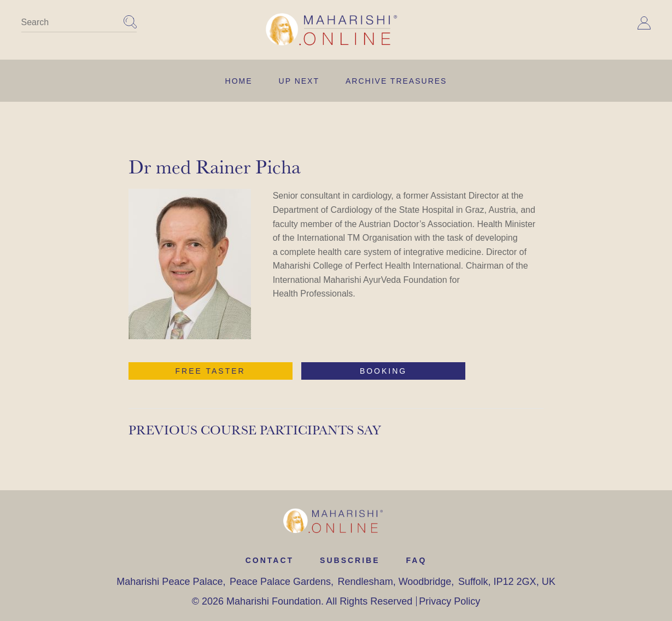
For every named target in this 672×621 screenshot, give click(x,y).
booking (383, 371)
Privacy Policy (449, 601)
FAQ (417, 560)
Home (239, 81)
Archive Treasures (396, 81)
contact (270, 560)
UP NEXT (299, 81)
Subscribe (350, 560)
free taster (211, 371)
